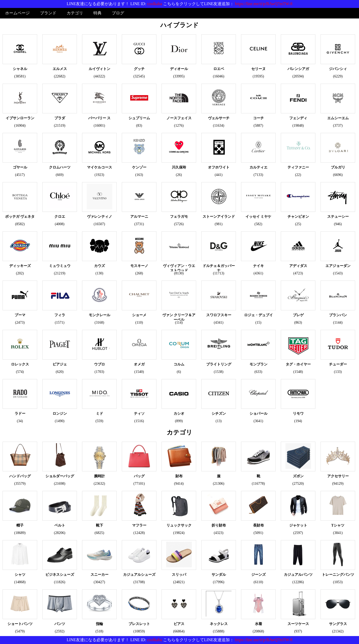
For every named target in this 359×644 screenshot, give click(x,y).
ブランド (48, 13)
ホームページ (17, 13)
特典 (97, 13)
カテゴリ (75, 13)
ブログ (118, 13)
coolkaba (155, 4)
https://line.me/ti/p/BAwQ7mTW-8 (264, 4)
